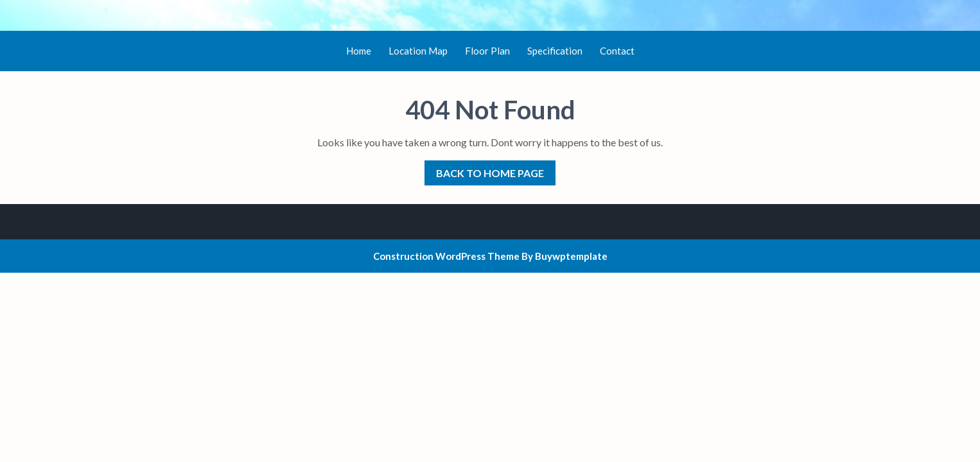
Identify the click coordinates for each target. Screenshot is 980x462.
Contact (617, 51)
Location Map (418, 51)
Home (359, 51)
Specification (555, 51)
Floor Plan (487, 51)
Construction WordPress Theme (446, 256)
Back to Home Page (484, 170)
